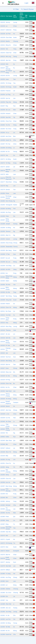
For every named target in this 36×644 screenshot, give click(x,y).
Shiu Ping (9, 326)
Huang (15, 608)
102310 (3, 307)
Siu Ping (8, 212)
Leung (15, 22)
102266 (3, 140)
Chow (15, 26)
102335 (3, 402)
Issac (7, 79)
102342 (3, 429)
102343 (3, 433)
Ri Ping (8, 380)
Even (7, 368)
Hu (14, 34)
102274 (3, 171)
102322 (3, 353)
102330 (3, 383)
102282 (3, 201)
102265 (3, 136)
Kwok (15, 87)
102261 (3, 121)
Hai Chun (8, 136)
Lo (14, 148)
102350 (3, 459)
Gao (14, 254)
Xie (14, 574)
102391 (3, 615)
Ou (14, 155)
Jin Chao (8, 421)
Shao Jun (8, 372)
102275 (3, 174)
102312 (3, 315)
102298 (3, 262)
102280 (3, 193)
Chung (15, 243)
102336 (3, 406)
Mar (14, 482)
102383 (3, 585)
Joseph (8, 224)
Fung (15, 258)
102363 (3, 509)
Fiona (7, 193)
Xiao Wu (8, 532)
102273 (3, 167)
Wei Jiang (9, 250)
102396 (3, 634)
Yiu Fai (8, 125)
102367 (3, 524)
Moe (7, 547)
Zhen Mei (8, 604)
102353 (3, 471)
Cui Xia (8, 418)
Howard (8, 113)
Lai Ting (8, 94)
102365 (3, 517)
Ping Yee (8, 102)
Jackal (8, 167)
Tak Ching (9, 296)
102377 (3, 562)
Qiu (14, 440)
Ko (14, 345)
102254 (3, 94)
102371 (3, 539)
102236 (3, 26)
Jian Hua (8, 410)
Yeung (15, 152)
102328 (3, 376)
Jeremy (8, 22)
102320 (3, 345)
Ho (14, 220)
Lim (14, 459)
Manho (8, 41)
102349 (3, 456)
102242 (3, 49)
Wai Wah (8, 566)
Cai (14, 619)
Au (14, 64)
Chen (15, 144)
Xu (14, 315)
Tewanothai (9, 247)
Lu (14, 421)
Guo (14, 357)
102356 (3, 482)
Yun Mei (8, 315)
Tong (15, 292)
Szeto (15, 37)
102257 (3, 106)
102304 (3, 285)
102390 (3, 612)
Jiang (15, 269)
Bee (14, 136)
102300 (3, 269)
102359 (3, 494)
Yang (15, 49)
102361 (3, 501)
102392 (3, 619)
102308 (3, 300)
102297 (3, 258)
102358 (3, 490)
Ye (14, 429)
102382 (3, 581)
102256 (3, 102)
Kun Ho (8, 482)
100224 (3, 56)
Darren (8, 406)
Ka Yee (8, 376)
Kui (7, 273)
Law (14, 193)
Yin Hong (8, 83)
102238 (3, 34)
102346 (3, 444)
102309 (3, 304)
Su (14, 463)
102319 (3, 342)
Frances (8, 91)
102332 (3, 391)
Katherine (9, 30)
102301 (3, 273)
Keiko (7, 437)
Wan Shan (9, 440)
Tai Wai (8, 627)
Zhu (14, 615)
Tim (7, 433)
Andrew (8, 589)
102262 (3, 125)
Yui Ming (8, 228)
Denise (8, 190)
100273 (3, 551)
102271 (3, 159)
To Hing (8, 163)
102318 (3, 338)
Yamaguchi (9, 205)
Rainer (8, 551)
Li (14, 94)
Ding (7, 524)
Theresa (8, 330)
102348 (3, 452)
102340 (3, 421)
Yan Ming (8, 612)
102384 (3, 589)
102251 (3, 83)
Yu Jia (7, 615)
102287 (3, 220)
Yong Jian (9, 300)
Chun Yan (9, 383)
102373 (3, 547)
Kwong (15, 224)
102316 (3, 330)
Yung (15, 129)
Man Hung (9, 486)
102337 (3, 410)
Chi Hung (8, 87)
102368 (3, 528)
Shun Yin (8, 452)
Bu (14, 383)
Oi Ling (8, 459)
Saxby (15, 281)
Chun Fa (8, 463)
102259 (3, 113)
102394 (3, 627)
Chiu (15, 140)
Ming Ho (8, 45)
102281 (3, 197)
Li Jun (7, 414)
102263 (3, 129)
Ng (14, 201)
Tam (14, 79)
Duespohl (16, 551)
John (7, 174)
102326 (3, 372)
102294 (3, 247)
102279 (3, 190)
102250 (3, 79)
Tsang (15, 296)
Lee (14, 98)
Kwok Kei (8, 634)
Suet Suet (9, 391)
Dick (7, 64)
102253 (3, 91)
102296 (3, 254)
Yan (7, 49)
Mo (14, 372)
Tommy (15, 247)
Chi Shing (9, 148)
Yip (14, 117)
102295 (3, 250)
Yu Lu (7, 133)
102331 (3, 387)
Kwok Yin (8, 140)
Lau (14, 338)
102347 (3, 448)
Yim (14, 285)
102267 (3, 144)
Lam (15, 174)
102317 (3, 334)
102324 (3, 361)
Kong (15, 163)
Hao (14, 418)
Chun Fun (9, 121)
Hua (7, 323)
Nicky (7, 475)
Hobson (8, 448)
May (7, 186)
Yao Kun (8, 357)
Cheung (16, 41)
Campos (16, 402)
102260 (3, 117)
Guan (15, 300)
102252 (3, 87)
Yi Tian (8, 254)
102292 (3, 239)
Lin (14, 334)
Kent (7, 581)
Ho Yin (8, 152)
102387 (3, 600)
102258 (3, 110)
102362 (3, 505)
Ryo (14, 437)
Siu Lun (8, 110)
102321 (3, 349)
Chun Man (9, 37)
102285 (3, 212)
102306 (3, 292)
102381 (3, 577)
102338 (3, 414)
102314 (3, 323)
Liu (14, 133)
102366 (3, 520)
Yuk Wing (8, 266)
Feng (15, 60)
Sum (15, 562)
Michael (8, 505)
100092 (3, 437)
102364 (3, 513)
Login (26, 3)
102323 (3, 357)
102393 (3, 623)
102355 (3, 479)
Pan (14, 209)
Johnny (8, 501)
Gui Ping (8, 577)
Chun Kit (8, 479)
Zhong (15, 368)
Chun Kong (9, 243)
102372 (3, 543)
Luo (14, 536)
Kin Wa (8, 292)
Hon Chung (9, 201)
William (8, 570)
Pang (15, 30)
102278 (3, 186)
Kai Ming (8, 209)
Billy (7, 456)
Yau (14, 83)
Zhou (15, 532)
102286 (3, 216)
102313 (3, 319)
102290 (3, 231)
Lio (7, 26)
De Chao (8, 311)
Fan (14, 106)
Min (7, 444)
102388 (3, 604)
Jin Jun (8, 334)
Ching (15, 182)
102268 (3, 148)
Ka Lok (8, 258)
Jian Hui (8, 60)
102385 (3, 593)
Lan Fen (8, 619)
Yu (14, 524)
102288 (3, 224)
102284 (3, 209)
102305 (3, 288)
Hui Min (8, 269)
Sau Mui (8, 117)
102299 (3, 266)
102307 (3, 296)
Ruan (15, 250)
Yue (14, 190)
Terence (8, 231)
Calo (15, 330)
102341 (3, 425)
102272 (3, 163)
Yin (14, 467)
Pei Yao (8, 144)
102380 (3, 574)
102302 (3, 277)
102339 (3, 418)
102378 (3, 566)
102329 (3, 380)
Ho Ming (8, 159)
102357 (3, 486)
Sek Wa (8, 338)
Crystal (8, 539)
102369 (3, 532)
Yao (7, 155)
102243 (3, 53)
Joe (7, 353)
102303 (3, 281)
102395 (3, 631)
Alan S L (8, 235)
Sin (14, 361)
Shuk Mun (9, 182)
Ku (14, 68)
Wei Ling (8, 56)
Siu (14, 216)
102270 (3, 155)
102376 (3, 558)
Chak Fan (9, 53)
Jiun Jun (8, 608)
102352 (3, 467)
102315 (3, 326)
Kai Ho (8, 75)
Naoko (15, 205)
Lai (14, 91)
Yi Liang (8, 574)
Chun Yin (8, 307)
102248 (3, 72)
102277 (3, 182)
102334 (3, 399)
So (14, 178)
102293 (3, 243)
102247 (3, 68)
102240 (3, 41)
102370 (3, 536)
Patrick (8, 304)
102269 (3, 152)
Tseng (15, 56)
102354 (3, 475)
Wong (15, 102)
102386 (3, 596)
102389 (3, 608)
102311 (3, 311)
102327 (3, 368)
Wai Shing (9, 361)
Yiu (14, 72)
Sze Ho (8, 98)
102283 (3, 205)
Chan (15, 53)
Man (15, 110)
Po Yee (8, 345)
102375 (3, 555)
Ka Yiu (8, 387)
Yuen (15, 342)
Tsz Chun (8, 129)
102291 (3, 235)
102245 (3, 60)
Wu (14, 600)
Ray (7, 106)
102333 (3, 395)
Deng (15, 395)
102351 (3, 463)
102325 (3, 364)
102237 (3, 30)
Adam (7, 281)
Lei (7, 585)
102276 (3, 178)
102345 (3, 440)
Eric (7, 494)
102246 (3, 64)
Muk (14, 570)
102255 (3, 98)
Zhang (15, 410)
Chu (14, 634)
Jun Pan (8, 34)
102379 (3, 570)
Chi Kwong (9, 543)
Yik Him (8, 285)
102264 (3, 133)
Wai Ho (8, 364)
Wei (7, 536)
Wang (15, 277)
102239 (3, 37)
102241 (3, 45)
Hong (15, 125)
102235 (3, 22)
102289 (3, 228)
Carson (8, 239)
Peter (7, 216)
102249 (3, 75)
